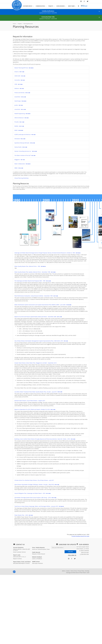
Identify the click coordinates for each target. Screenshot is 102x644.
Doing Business (61, 6)
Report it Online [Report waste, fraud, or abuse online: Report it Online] (25, 563)
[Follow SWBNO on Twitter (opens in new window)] (88, 2)
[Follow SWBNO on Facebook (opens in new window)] (84, 2)
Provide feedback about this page (80, 536)
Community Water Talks (48, 17)
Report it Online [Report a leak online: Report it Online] (17, 559)
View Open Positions (37, 563)
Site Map (87, 571)
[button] (79, 6)
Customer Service (28, 6)
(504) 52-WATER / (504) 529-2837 (22, 550)
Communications (40, 6)
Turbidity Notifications (48, 11)
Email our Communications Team (41, 549)
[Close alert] (99, 11)
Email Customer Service (19, 552)
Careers (68, 571)
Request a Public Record (39, 554)
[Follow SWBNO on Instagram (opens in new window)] (81, 2)
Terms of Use (74, 571)
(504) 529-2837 (20, 557)
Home (14, 24)
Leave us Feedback (37, 559)
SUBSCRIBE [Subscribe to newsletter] (70, 552)
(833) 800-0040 (17, 563)
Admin (64, 571)
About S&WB (71, 6)
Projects (51, 6)
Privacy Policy (81, 571)
